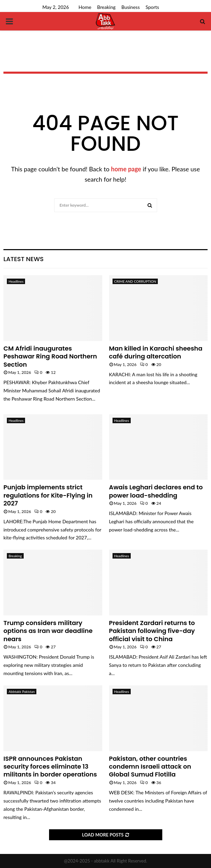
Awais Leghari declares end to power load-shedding (156, 491)
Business (131, 7)
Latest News (24, 259)
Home (85, 7)
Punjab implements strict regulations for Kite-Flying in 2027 (48, 495)
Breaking (106, 7)
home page (126, 169)
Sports (152, 7)
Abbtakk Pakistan (22, 692)
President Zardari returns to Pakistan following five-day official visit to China (152, 631)
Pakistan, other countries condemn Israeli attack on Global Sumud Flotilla (150, 767)
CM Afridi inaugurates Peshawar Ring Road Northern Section (50, 356)
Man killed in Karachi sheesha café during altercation (156, 352)
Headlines (16, 281)
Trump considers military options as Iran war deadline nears (48, 631)
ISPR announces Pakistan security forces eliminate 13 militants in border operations (50, 767)
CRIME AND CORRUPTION (135, 281)
